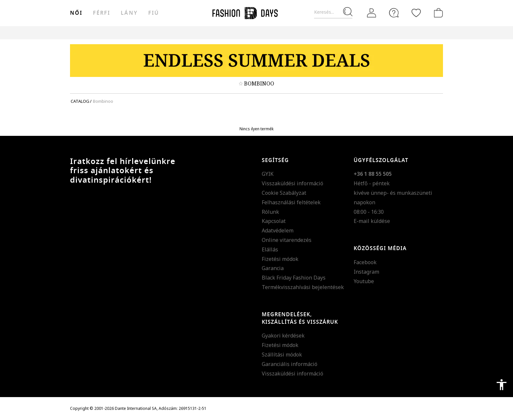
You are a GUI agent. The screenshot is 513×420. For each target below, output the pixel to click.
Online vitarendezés (287, 240)
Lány (129, 13)
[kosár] (437, 13)
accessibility (502, 385)
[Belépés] (372, 13)
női (76, 13)
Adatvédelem (278, 230)
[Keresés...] (333, 12)
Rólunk (270, 212)
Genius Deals (293, 33)
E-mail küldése (372, 221)
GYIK (268, 174)
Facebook (365, 262)
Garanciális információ (290, 364)
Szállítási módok (282, 355)
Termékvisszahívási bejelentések (303, 287)
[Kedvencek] (416, 13)
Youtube (364, 281)
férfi (102, 13)
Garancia (273, 268)
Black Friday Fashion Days (294, 278)
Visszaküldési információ (292, 183)
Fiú (154, 13)
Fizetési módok (280, 259)
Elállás (270, 249)
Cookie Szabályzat (284, 193)
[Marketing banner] (256, 61)
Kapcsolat (274, 221)
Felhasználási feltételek (291, 202)
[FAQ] (394, 13)
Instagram (366, 272)
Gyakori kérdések (283, 336)
